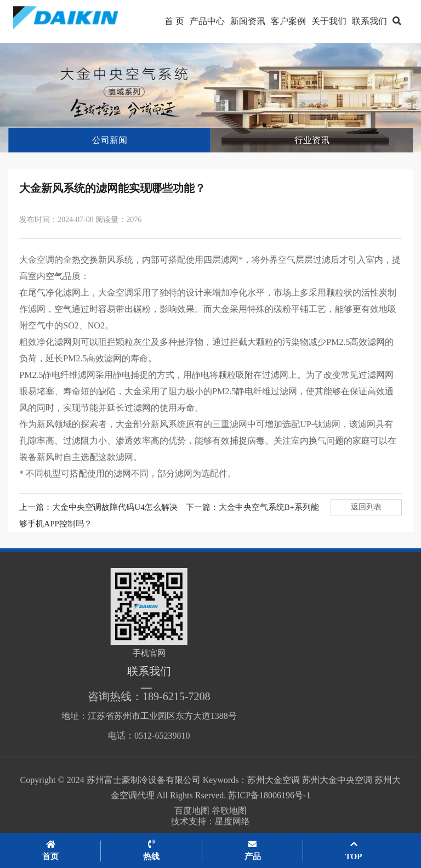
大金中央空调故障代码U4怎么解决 (115, 507)
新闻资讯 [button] (248, 21)
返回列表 (366, 507)
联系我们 (369, 21)
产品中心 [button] (207, 21)
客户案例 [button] (288, 21)
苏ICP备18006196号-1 (269, 811)
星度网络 (232, 827)
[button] (397, 21)
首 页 (174, 21)
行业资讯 (312, 140)
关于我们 (329, 21)
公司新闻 (110, 140)
